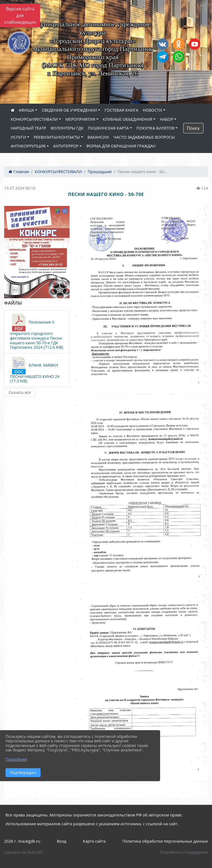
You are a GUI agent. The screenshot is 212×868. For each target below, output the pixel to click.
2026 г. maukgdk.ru (22, 841)
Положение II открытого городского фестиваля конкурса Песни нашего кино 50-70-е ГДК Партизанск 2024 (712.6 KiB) (37, 332)
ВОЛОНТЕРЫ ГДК (67, 128)
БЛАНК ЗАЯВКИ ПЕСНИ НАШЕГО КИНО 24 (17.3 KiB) (35, 370)
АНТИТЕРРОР (66, 146)
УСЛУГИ (18, 137)
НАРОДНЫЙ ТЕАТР (29, 128)
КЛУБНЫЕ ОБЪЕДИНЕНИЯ (128, 119)
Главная (19, 172)
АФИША (26, 110)
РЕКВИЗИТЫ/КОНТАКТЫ (57, 137)
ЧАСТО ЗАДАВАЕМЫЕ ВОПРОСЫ (144, 137)
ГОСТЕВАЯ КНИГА (121, 110)
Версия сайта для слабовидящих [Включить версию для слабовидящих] (20, 15)
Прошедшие (100, 172)
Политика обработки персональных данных (165, 841)
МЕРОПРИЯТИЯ (80, 119)
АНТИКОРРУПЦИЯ (28, 146)
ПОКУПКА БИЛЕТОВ (155, 128)
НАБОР (166, 119)
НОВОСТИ (152, 110)
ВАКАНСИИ (98, 137)
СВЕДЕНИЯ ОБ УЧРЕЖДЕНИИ (69, 110)
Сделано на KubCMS (23, 852)
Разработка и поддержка (184, 852)
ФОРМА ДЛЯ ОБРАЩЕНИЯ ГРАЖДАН (121, 146)
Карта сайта (94, 841)
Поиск (193, 128)
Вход (62, 841)
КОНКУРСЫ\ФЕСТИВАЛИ (34, 119)
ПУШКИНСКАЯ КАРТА (108, 128)
